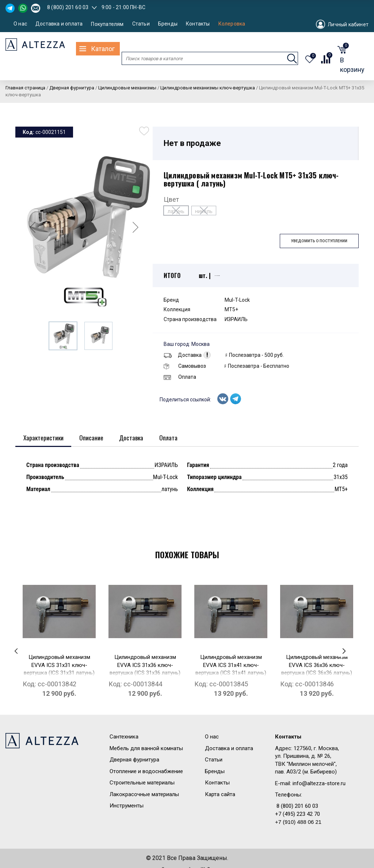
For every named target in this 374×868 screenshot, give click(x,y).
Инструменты (127, 806)
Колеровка (232, 24)
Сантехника (124, 737)
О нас (20, 24)
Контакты (198, 24)
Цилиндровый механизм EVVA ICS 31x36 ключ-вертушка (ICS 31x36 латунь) (145, 665)
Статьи (141, 24)
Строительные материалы (142, 783)
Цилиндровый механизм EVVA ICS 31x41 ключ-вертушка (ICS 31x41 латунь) (231, 665)
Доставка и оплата (59, 24)
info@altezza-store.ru (319, 784)
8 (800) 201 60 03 (68, 7)
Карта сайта (220, 795)
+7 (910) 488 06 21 (298, 822)
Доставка (183, 355)
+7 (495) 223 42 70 (297, 814)
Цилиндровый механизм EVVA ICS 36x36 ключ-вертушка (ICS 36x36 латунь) (317, 665)
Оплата (180, 377)
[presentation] (16, 651)
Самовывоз (185, 366)
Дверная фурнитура (134, 760)
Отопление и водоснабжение (146, 772)
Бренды (168, 24)
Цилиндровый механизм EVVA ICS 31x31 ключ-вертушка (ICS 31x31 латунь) (59, 665)
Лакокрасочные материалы (144, 795)
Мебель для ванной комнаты (146, 749)
